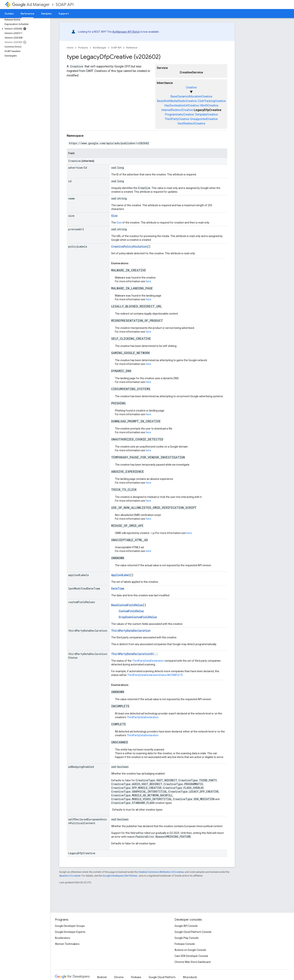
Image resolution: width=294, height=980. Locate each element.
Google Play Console (187, 938)
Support (64, 14)
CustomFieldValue (131, 611)
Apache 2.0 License (70, 876)
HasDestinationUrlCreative (182, 105)
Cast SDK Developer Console (191, 956)
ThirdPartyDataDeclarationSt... (135, 654)
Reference (132, 48)
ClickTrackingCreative (212, 101)
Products (83, 48)
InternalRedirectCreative (177, 110)
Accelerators (63, 938)
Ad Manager (31, 5)
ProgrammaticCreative (179, 114)
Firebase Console (185, 944)
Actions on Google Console (190, 950)
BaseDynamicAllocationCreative (191, 96)
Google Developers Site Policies (120, 876)
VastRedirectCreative (191, 123)
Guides (9, 14)
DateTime (118, 589)
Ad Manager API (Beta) (126, 32)
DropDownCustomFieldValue (138, 617)
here (148, 281)
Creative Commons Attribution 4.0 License (161, 872)
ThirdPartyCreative (177, 119)
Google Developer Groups (70, 926)
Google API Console (186, 926)
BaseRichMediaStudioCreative (177, 101)
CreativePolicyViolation (129, 247)
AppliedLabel (121, 575)
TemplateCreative (206, 114)
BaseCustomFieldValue (127, 605)
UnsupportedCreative (204, 119)
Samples (46, 14)
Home (70, 48)
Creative (191, 87)
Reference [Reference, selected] (27, 14)
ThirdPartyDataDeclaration (131, 631)
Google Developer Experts (70, 932)
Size (114, 216)
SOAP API (65, 5)
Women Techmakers (67, 944)
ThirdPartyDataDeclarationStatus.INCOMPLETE (155, 675)
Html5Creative (209, 105)
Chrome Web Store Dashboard (193, 962)
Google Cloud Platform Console (193, 932)
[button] (24, 29)
